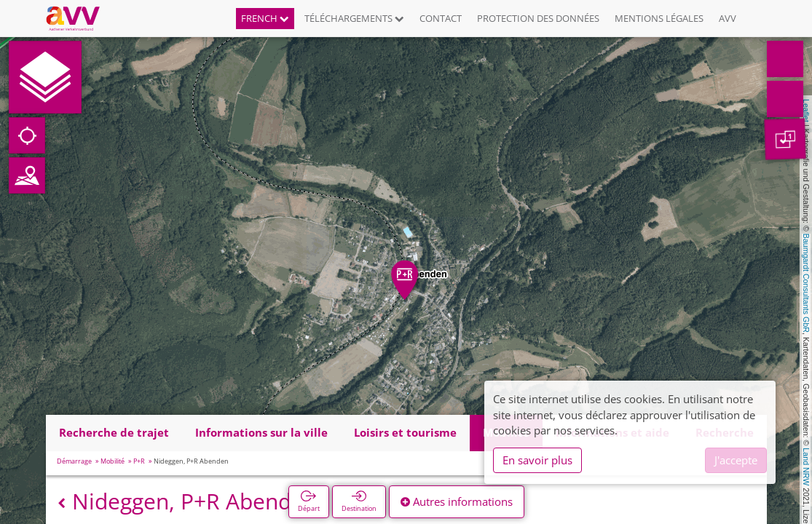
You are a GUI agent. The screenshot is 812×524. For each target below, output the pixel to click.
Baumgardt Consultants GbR (806, 283)
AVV (728, 18)
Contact (441, 18)
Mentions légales (659, 18)
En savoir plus (537, 460)
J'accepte (736, 460)
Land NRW (806, 467)
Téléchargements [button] (354, 18)
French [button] (265, 18)
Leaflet (806, 111)
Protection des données (538, 18)
